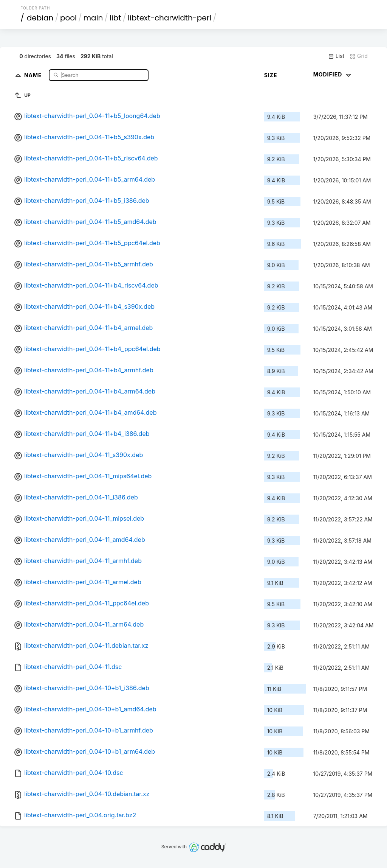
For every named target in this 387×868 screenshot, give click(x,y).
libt (115, 18)
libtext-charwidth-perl (170, 18)
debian (40, 18)
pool (68, 18)
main (93, 18)
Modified (333, 74)
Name (34, 75)
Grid (359, 56)
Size (271, 75)
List (336, 56)
